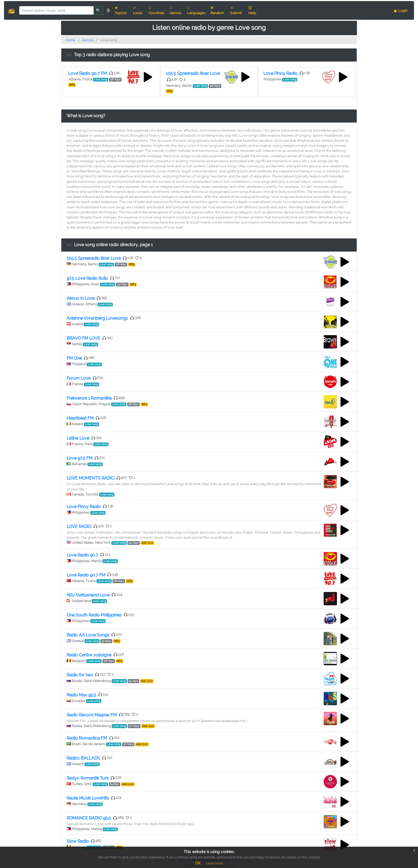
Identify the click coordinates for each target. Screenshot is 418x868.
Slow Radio (78, 841)
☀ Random (217, 10)
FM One (74, 358)
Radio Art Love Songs (88, 635)
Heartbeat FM (80, 418)
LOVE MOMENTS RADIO (91, 478)
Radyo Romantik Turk (88, 778)
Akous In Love (81, 298)
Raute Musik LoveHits (88, 798)
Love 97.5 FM (80, 458)
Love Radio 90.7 (82, 555)
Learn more (214, 863)
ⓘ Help (252, 10)
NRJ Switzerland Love (88, 595)
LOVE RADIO (79, 527)
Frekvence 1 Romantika (89, 398)
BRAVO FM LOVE (83, 338)
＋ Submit (236, 10)
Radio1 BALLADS (83, 758)
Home (70, 40)
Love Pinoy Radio (280, 73)
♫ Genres (175, 10)
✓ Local (138, 10)
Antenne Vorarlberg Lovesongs (97, 318)
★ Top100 (121, 10)
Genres (88, 40)
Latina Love (78, 438)
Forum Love (79, 378)
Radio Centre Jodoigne (89, 655)
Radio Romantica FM (87, 738)
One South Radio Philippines (94, 615)
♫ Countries (156, 10)
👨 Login (400, 11)
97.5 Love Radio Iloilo (87, 278)
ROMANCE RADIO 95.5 (89, 818)
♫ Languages (196, 10)
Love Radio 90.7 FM (88, 73)
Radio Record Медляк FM (92, 715)
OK (198, 863)
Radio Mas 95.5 (81, 695)
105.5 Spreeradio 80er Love (193, 73)
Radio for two (80, 675)
